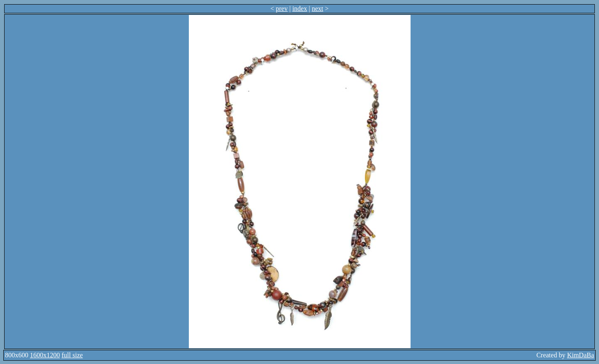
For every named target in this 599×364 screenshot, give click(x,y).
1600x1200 (45, 355)
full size (72, 355)
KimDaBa (580, 355)
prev (282, 9)
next (317, 9)
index (300, 9)
